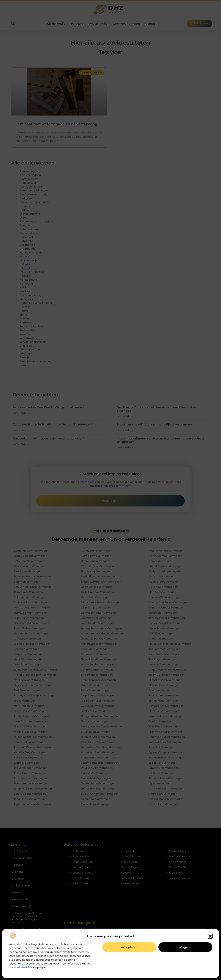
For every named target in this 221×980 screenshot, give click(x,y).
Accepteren (129, 947)
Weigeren (185, 947)
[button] (210, 936)
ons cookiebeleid (20, 967)
